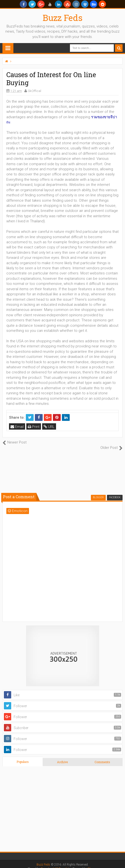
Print (34, 427)
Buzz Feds (63, 18)
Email (17, 427)
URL (49, 427)
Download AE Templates (56, 863)
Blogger (93, 863)
